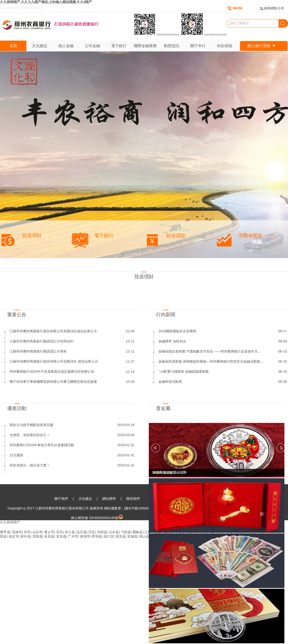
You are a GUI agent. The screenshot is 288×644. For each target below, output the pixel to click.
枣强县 (97, 536)
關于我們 (61, 499)
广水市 (73, 536)
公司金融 (92, 46)
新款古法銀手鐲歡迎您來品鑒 (31, 425)
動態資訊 (172, 46)
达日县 (82, 532)
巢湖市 (85, 536)
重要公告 (17, 315)
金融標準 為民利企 (172, 341)
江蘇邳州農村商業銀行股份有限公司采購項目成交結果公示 (53, 331)
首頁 (13, 46)
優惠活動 (17, 408)
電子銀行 (119, 46)
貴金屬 (163, 408)
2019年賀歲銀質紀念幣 (170, 472)
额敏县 (138, 532)
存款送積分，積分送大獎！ (30, 465)
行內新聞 (166, 315)
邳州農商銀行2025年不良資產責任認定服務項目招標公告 (52, 372)
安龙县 (61, 536)
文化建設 (40, 46)
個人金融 (66, 46)
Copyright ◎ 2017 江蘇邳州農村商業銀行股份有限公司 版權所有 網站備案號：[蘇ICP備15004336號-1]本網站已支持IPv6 (97, 508)
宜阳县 (37, 536)
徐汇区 (109, 536)
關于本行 (198, 46)
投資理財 (32, 235)
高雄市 (17, 532)
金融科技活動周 (170, 382)
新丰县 (25, 536)
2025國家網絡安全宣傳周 (177, 331)
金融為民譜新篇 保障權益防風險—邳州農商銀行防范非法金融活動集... (211, 361)
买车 (27, 532)
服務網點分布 (274, 8)
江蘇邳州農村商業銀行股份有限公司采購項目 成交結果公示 (54, 361)
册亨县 (5, 532)
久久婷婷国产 (10, 522)
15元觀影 (17, 455)
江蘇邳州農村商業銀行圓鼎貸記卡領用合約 (42, 341)
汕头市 (37, 532)
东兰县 (70, 532)
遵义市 (49, 532)
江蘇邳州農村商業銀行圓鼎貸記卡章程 (38, 351)
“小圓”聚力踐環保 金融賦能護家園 (183, 372)
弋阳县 (126, 532)
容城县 (132, 536)
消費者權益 (250, 235)
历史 (92, 532)
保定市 (14, 536)
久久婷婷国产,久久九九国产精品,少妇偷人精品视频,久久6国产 (46, 2)
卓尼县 (49, 536)
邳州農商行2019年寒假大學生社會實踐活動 (42, 445)
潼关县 (120, 536)
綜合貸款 (176, 235)
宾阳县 (102, 532)
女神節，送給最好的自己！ (30, 435)
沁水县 (114, 532)
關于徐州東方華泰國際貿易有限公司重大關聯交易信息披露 (53, 382)
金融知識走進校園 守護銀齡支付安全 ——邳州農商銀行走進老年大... (209, 351)
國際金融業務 (145, 46)
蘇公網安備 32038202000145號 (97, 518)
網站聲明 (109, 499)
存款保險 (224, 46)
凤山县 (144, 536)
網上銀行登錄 (261, 46)
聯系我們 (133, 499)
